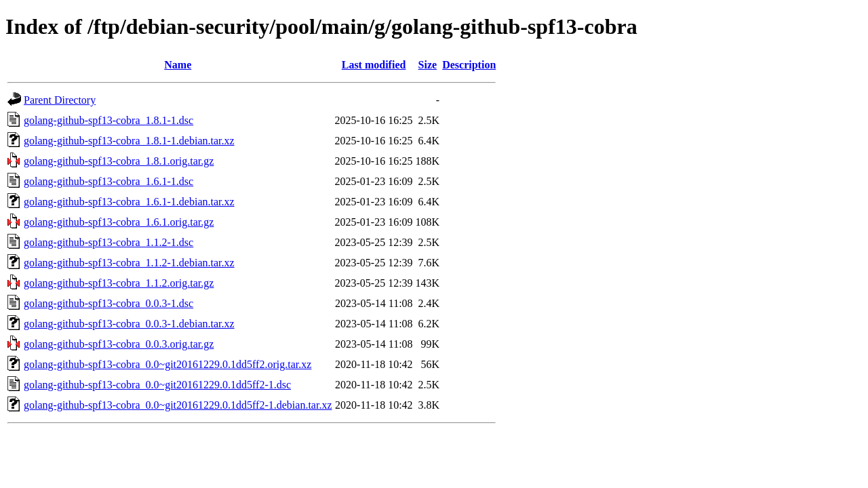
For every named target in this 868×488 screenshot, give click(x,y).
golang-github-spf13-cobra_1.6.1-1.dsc (108, 181)
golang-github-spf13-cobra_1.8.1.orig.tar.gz (119, 161)
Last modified (374, 65)
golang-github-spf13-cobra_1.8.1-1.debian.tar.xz (129, 141)
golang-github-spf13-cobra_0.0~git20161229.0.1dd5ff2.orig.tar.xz (167, 364)
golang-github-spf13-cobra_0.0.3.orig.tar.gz (119, 344)
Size (428, 65)
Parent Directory (60, 100)
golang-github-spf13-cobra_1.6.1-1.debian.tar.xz (129, 202)
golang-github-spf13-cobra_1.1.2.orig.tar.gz (119, 283)
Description (469, 65)
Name (178, 65)
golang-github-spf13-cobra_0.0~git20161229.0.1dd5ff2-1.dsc (157, 385)
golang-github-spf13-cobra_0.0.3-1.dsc (108, 303)
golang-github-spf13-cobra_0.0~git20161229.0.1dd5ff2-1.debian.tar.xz (178, 405)
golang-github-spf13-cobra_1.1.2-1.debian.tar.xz (129, 263)
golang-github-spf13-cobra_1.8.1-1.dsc (108, 120)
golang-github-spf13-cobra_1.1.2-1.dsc (108, 242)
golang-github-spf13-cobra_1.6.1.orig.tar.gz (119, 222)
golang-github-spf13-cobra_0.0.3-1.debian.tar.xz (129, 324)
